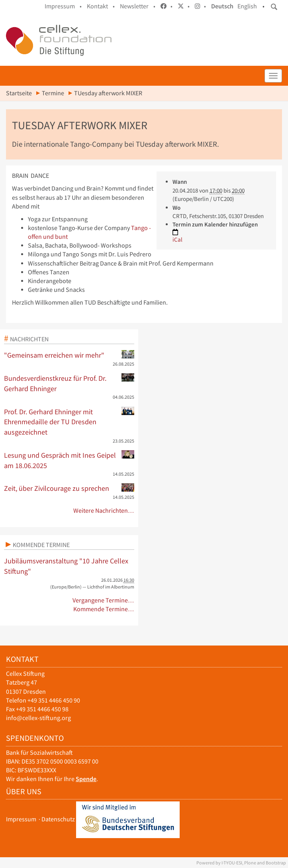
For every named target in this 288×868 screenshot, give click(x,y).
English (247, 6)
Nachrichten (29, 339)
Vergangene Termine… (103, 600)
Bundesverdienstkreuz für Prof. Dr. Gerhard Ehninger (69, 383)
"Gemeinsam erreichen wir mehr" (69, 355)
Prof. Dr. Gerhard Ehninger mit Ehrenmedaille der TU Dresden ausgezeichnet (69, 422)
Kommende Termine (41, 545)
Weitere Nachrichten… (104, 511)
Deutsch (222, 6)
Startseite (19, 93)
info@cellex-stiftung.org (38, 718)
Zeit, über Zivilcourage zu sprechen (69, 488)
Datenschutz (58, 819)
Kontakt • (101, 6)
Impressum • (63, 6)
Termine (53, 93)
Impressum (21, 819)
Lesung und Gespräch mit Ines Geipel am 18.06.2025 (69, 460)
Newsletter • (138, 6)
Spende (86, 779)
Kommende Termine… (104, 609)
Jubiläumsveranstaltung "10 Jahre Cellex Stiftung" (66, 566)
